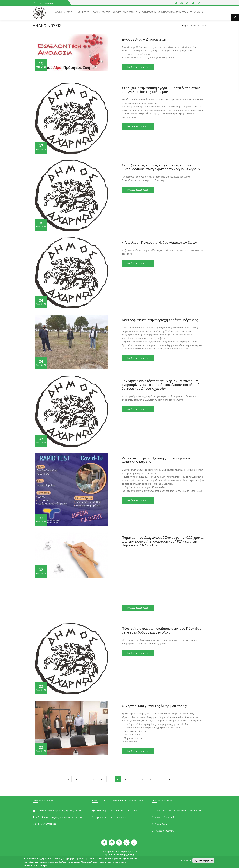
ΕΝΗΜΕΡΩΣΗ (148, 12)
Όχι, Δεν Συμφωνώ (203, 860)
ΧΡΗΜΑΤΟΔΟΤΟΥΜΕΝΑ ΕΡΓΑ (172, 12)
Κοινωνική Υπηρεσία (163, 817)
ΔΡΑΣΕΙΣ (106, 12)
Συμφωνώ (186, 860)
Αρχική (186, 25)
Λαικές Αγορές (160, 824)
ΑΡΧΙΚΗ (59, 12)
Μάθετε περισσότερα (138, 67)
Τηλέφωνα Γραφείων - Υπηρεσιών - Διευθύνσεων (177, 811)
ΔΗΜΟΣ (68, 12)
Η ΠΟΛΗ (95, 12)
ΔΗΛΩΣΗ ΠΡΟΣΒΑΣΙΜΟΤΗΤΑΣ (120, 855)
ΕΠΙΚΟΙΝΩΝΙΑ (196, 12)
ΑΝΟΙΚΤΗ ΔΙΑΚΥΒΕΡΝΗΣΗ (126, 12)
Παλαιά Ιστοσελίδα (163, 831)
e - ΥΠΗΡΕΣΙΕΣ (82, 12)
